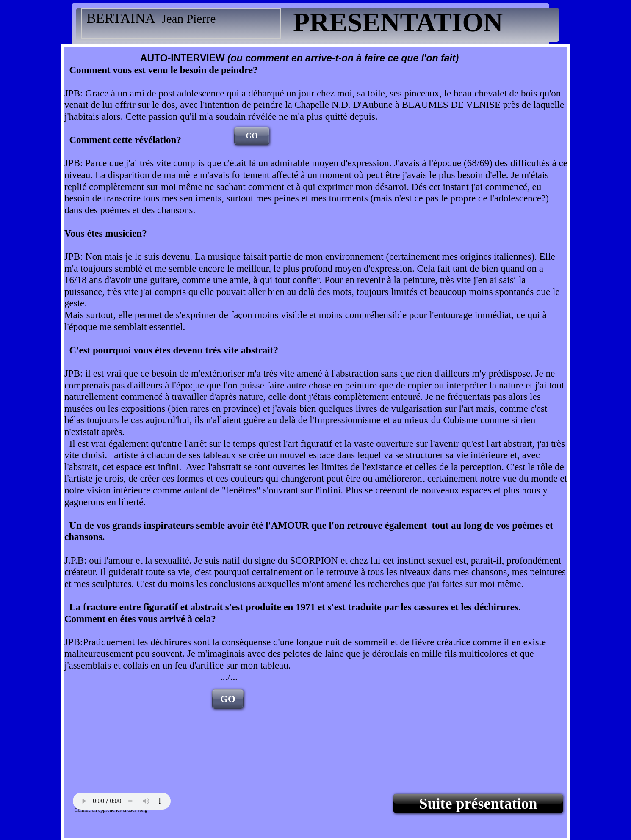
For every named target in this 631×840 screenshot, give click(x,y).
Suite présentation (478, 804)
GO (252, 136)
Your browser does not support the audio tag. (122, 801)
